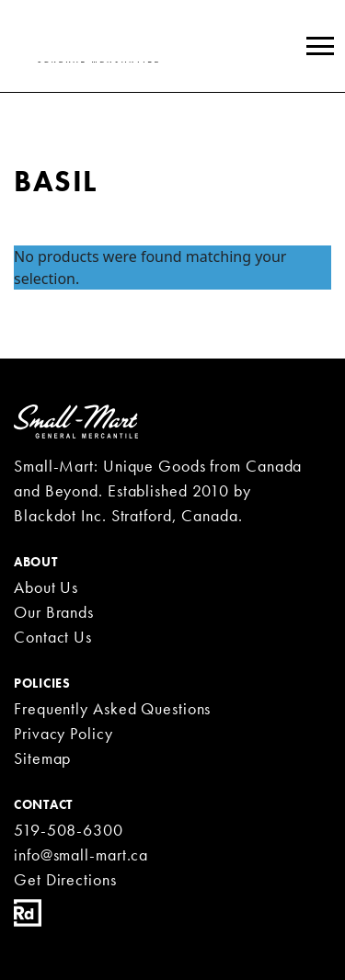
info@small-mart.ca (81, 855)
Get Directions (65, 879)
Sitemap (42, 758)
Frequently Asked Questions (112, 708)
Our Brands (54, 612)
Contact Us (53, 637)
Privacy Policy (63, 733)
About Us (46, 587)
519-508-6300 (69, 830)
